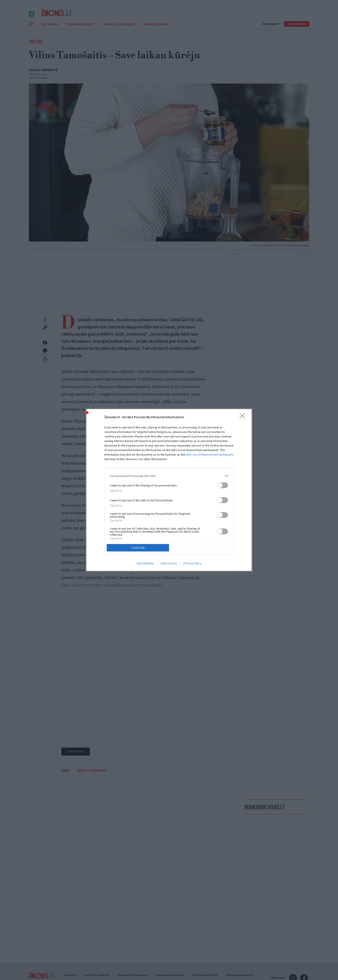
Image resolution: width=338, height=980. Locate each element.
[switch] (222, 485)
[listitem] (169, 476)
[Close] (244, 417)
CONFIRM (138, 548)
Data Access (169, 563)
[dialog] (169, 490)
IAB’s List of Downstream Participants (210, 454)
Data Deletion (146, 563)
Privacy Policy (192, 563)
